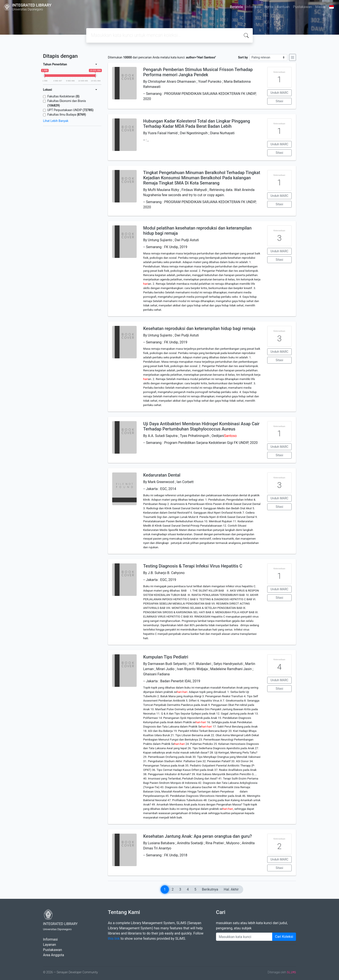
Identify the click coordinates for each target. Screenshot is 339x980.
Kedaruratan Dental (162, 475)
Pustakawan (302, 7)
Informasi (253, 7)
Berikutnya (210, 889)
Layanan (50, 945)
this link (114, 939)
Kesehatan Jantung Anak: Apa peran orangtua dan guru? (197, 836)
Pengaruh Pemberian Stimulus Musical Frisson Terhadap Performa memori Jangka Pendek (198, 72)
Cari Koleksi (284, 937)
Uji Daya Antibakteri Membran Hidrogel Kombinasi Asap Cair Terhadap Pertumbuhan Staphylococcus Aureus (201, 426)
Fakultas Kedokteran (63, 96)
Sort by (243, 57)
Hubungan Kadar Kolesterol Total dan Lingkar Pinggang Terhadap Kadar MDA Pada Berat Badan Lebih (197, 124)
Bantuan (283, 7)
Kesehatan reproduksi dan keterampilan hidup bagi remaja (199, 328)
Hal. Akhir (231, 889)
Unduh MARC (279, 93)
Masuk (321, 7)
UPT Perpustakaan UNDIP (70, 110)
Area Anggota (54, 955)
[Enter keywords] (244, 937)
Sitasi (279, 101)
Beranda (236, 7)
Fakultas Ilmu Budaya (67, 115)
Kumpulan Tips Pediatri (166, 657)
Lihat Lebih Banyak (56, 121)
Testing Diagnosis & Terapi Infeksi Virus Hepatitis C (193, 566)
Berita (269, 7)
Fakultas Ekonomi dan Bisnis (67, 103)
